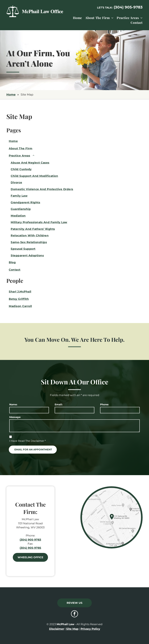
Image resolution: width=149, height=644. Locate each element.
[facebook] (74, 614)
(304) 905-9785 (30, 548)
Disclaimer (57, 629)
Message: (15, 417)
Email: (59, 404)
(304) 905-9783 (30, 540)
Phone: (104, 404)
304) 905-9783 (129, 7)
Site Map (72, 629)
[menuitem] (76, 18)
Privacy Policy (90, 629)
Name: (13, 404)
